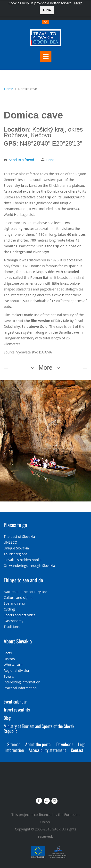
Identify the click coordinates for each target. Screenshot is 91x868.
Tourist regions (16, 554)
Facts (8, 653)
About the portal (38, 744)
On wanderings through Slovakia (29, 566)
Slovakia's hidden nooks (22, 560)
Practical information (20, 688)
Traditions (12, 627)
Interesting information (22, 682)
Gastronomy (13, 621)
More (78, 3)
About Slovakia (18, 641)
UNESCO (10, 542)
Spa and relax (14, 603)
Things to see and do (23, 580)
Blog (7, 718)
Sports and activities (20, 615)
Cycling (9, 609)
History (9, 659)
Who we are (13, 665)
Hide (47, 10)
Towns (9, 676)
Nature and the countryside (25, 592)
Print (50, 160)
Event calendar (15, 702)
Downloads (65, 744)
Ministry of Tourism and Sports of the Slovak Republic (39, 728)
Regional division (17, 670)
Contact (77, 750)
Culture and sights (18, 598)
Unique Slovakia (16, 548)
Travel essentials (17, 710)
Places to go (15, 525)
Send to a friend (22, 160)
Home (9, 89)
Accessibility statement (47, 750)
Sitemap (14, 744)
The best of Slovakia (19, 536)
